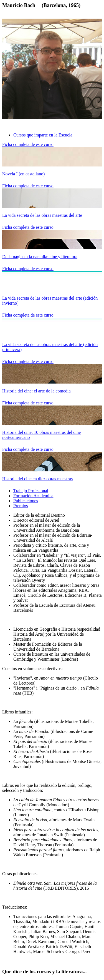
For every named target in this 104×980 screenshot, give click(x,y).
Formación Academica (33, 496)
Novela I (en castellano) (23, 174)
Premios (21, 506)
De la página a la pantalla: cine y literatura (40, 257)
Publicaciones (26, 501)
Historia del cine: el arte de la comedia (36, 391)
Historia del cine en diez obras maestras (37, 479)
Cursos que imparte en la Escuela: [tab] (43, 135)
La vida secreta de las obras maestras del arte (42, 215)
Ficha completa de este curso (28, 144)
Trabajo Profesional (31, 491)
